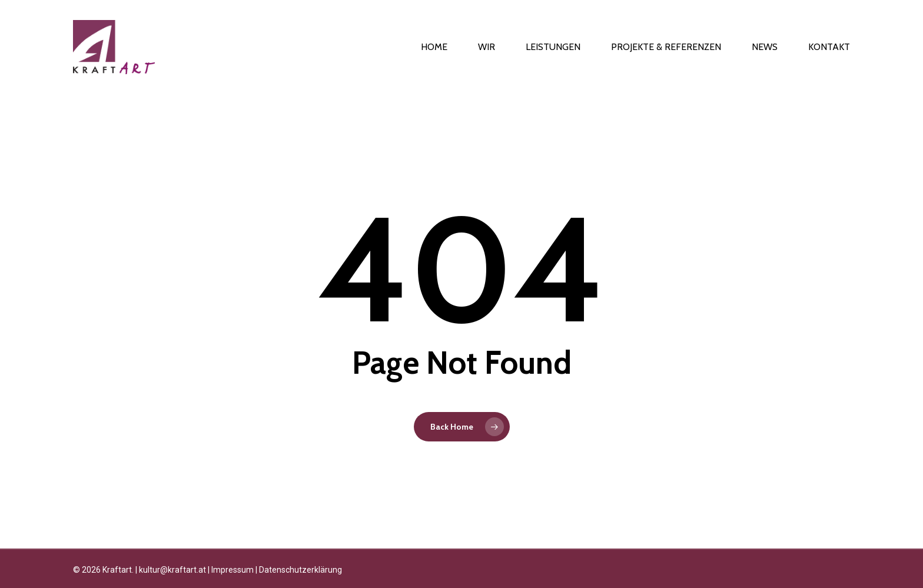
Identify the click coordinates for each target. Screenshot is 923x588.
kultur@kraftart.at (172, 570)
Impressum (233, 570)
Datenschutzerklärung (301, 570)
